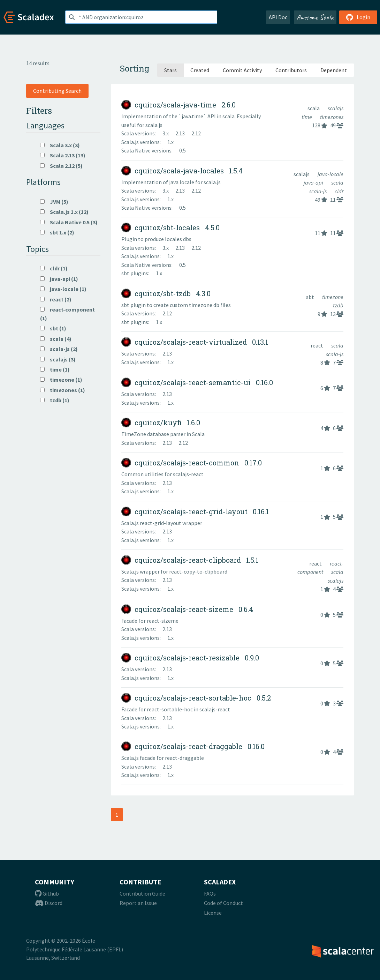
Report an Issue (138, 903)
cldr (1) (54, 268)
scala (314, 108)
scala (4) (56, 339)
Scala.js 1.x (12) (64, 212)
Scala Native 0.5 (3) (69, 222)
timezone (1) (61, 380)
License (213, 913)
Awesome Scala (315, 17)
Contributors (291, 70)
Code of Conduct (223, 903)
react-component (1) (67, 314)
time (307, 117)
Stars (170, 70)
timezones (332, 117)
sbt (311, 297)
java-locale (330, 174)
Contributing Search (57, 91)
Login (358, 17)
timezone (333, 297)
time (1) (55, 369)
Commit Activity (242, 70)
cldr (339, 191)
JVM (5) (54, 202)
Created (200, 70)
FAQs (210, 893)
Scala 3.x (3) (60, 145)
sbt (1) (53, 328)
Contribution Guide (142, 893)
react (317, 345)
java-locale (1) (63, 289)
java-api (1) (59, 279)
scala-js (318, 191)
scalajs (336, 108)
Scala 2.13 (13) (63, 155)
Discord (49, 903)
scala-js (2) (59, 349)
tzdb (338, 305)
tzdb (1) (55, 400)
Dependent (334, 70)
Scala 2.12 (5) (61, 166)
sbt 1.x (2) (57, 232)
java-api (314, 182)
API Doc (278, 17)
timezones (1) (63, 390)
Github (47, 893)
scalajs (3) (58, 359)
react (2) (56, 299)
